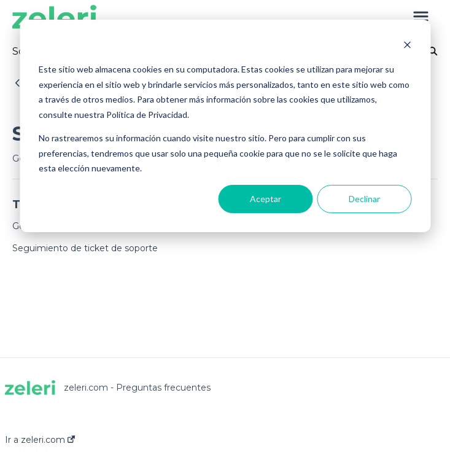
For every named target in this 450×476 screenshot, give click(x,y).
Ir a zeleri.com (40, 440)
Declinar (364, 199)
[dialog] (225, 126)
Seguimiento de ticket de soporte (85, 248)
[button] (421, 17)
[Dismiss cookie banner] (407, 46)
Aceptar (266, 199)
